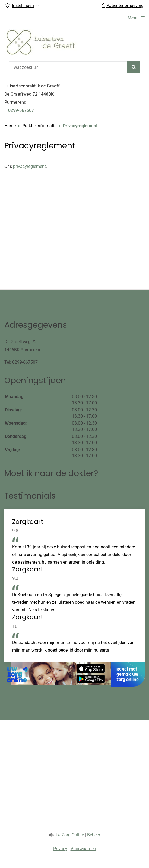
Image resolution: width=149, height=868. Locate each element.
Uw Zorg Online (69, 835)
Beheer (94, 835)
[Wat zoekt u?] (68, 67)
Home (10, 126)
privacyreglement (29, 166)
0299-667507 (25, 362)
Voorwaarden (83, 849)
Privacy (60, 849)
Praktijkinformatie (39, 126)
